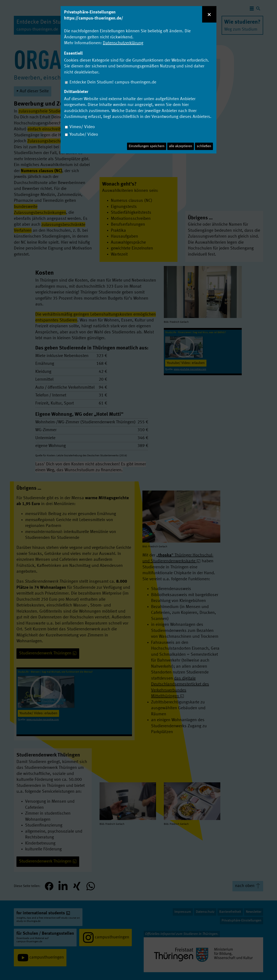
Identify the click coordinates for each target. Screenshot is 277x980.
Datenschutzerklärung (123, 43)
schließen (204, 146)
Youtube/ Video (84, 135)
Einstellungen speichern (147, 146)
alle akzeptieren (181, 146)
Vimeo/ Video (82, 127)
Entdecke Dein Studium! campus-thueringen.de (113, 82)
